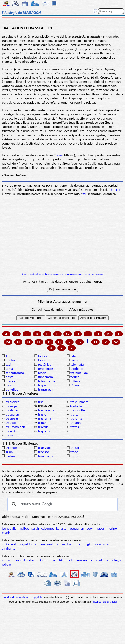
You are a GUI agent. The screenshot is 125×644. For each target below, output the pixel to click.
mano (108, 544)
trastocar (12, 419)
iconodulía (9, 528)
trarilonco (12, 402)
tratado (11, 423)
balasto (61, 528)
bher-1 (116, 190)
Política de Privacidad (16, 597)
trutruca (11, 456)
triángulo (44, 448)
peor (90, 528)
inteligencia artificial (105, 602)
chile (61, 560)
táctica (43, 356)
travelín (43, 427)
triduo (75, 448)
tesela (42, 373)
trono (74, 452)
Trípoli (10, 452)
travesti (11, 431)
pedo (97, 544)
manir (6, 533)
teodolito (77, 369)
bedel (71, 544)
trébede (11, 448)
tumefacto (45, 456)
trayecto (44, 431)
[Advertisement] (62, 232)
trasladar (76, 406)
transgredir (46, 389)
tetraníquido (79, 373)
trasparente (46, 410)
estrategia (84, 544)
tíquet (75, 377)
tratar (42, 423)
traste (42, 414)
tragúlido (12, 389)
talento (75, 356)
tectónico (45, 364)
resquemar (76, 528)
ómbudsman (56, 544)
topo (9, 385)
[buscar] (62, 504)
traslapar (12, 410)
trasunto (76, 419)
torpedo (44, 385)
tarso (74, 360)
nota (14, 544)
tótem (75, 385)
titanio (10, 381)
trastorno (45, 419)
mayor (100, 528)
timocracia (45, 377)
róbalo (6, 564)
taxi (8, 364)
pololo (99, 560)
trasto (75, 414)
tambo (10, 360)
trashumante (79, 402)
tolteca (75, 381)
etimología (114, 560)
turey (74, 456)
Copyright (37, 597)
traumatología (16, 427)
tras (41, 402)
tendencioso (47, 369)
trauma (75, 423)
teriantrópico (15, 373)
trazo (9, 435)
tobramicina (46, 381)
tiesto (9, 377)
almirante (9, 548)
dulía (5, 544)
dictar (71, 560)
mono (6, 560)
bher (59, 155)
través (75, 427)
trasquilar (12, 414)
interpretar (48, 560)
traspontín (78, 410)
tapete (43, 360)
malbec (24, 528)
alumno (39, 544)
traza (74, 431)
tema (9, 369)
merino (112, 528)
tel (84, 194)
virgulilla (26, 544)
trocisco (44, 452)
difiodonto (30, 560)
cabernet (47, 528)
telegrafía (77, 364)
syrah (35, 528)
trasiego (11, 406)
